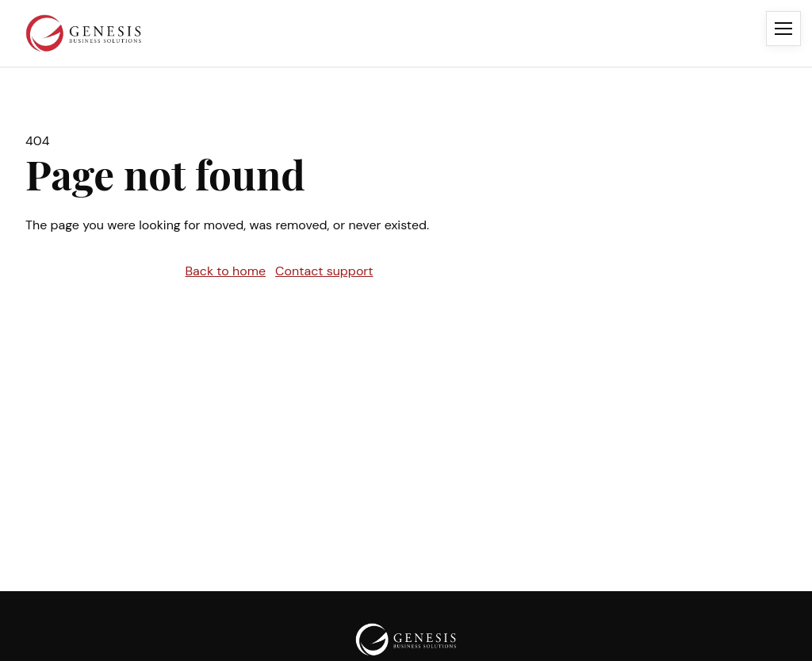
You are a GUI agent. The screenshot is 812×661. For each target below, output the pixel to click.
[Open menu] (783, 29)
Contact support (324, 271)
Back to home (225, 271)
